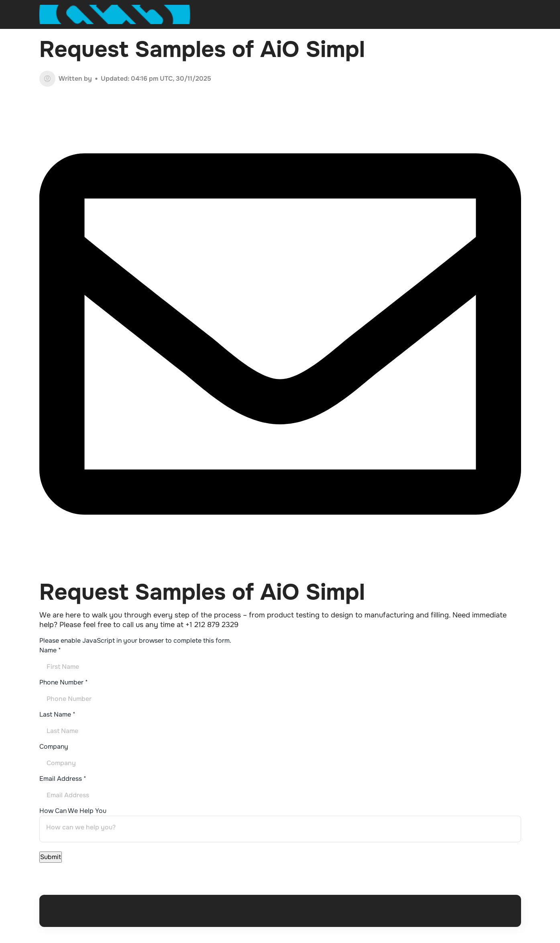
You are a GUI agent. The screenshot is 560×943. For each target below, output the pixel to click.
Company (54, 746)
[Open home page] (115, 14)
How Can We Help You (73, 811)
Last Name (57, 714)
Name (50, 650)
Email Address (63, 779)
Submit (51, 857)
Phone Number (64, 682)
